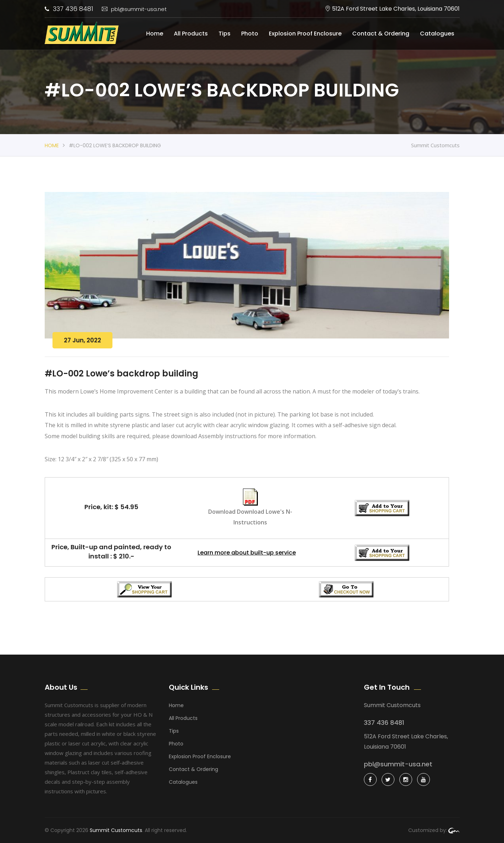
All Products (191, 34)
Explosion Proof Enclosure (305, 34)
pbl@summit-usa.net (134, 9)
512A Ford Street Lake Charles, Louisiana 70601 (392, 9)
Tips (225, 34)
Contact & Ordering (381, 34)
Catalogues (437, 34)
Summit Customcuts (116, 830)
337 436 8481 (69, 9)
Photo (250, 34)
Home (155, 34)
